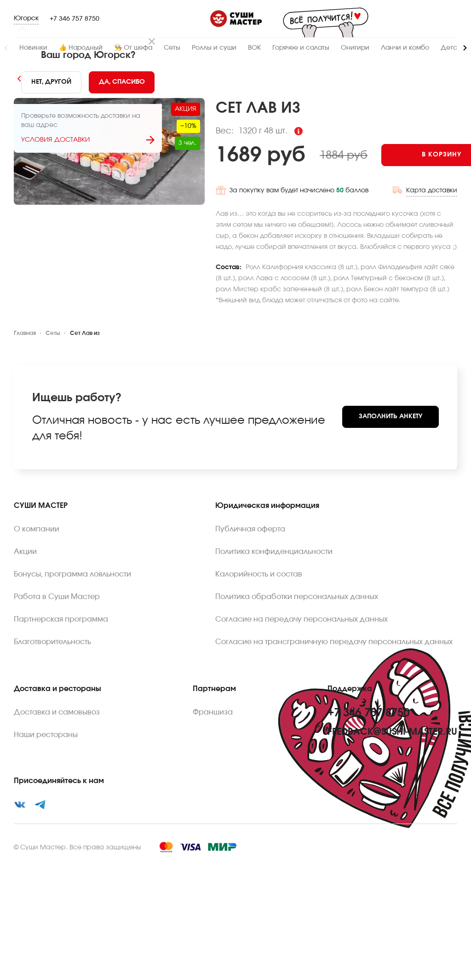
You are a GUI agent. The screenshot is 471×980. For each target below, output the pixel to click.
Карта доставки (432, 310)
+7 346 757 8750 (75, 19)
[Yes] (122, 82)
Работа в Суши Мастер (57, 694)
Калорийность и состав (259, 671)
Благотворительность (52, 739)
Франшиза (213, 809)
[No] (51, 82)
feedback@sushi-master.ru (392, 829)
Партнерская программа (61, 716)
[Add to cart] (243, 276)
